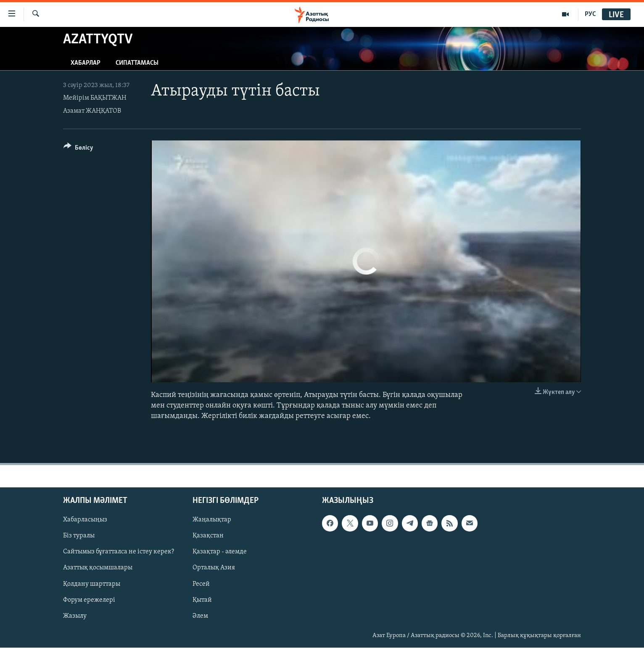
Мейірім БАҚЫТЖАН (95, 98)
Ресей (201, 584)
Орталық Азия (214, 568)
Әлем (200, 616)
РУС (590, 14)
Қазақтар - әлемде (220, 552)
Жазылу (75, 616)
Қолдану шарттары (92, 584)
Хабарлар (86, 63)
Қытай (202, 600)
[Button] (78, 149)
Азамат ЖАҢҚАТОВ (92, 111)
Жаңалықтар (212, 520)
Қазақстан (208, 536)
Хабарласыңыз (85, 520)
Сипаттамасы (137, 63)
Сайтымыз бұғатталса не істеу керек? (119, 552)
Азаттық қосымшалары (98, 568)
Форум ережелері (89, 600)
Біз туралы (79, 536)
